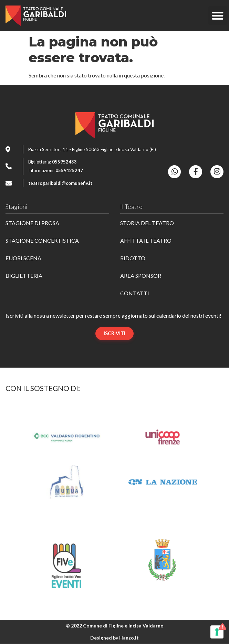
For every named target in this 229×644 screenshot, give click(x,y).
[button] (218, 15)
